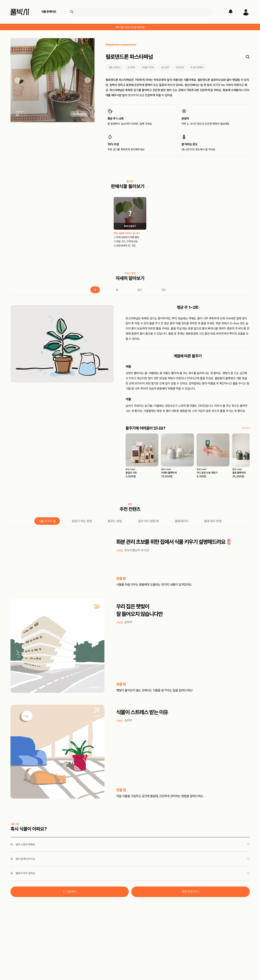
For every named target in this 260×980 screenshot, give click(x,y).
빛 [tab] (117, 290)
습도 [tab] (140, 290)
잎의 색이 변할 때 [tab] (148, 521)
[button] (17, 81)
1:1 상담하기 (70, 892)
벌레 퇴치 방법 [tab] (213, 521)
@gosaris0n (79, 114)
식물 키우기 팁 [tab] (47, 521)
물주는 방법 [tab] (115, 521)
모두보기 (246, 428)
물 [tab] (95, 290)
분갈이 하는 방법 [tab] (82, 521)
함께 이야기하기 (190, 892)
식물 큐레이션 (49, 12)
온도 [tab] (164, 290)
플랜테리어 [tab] (182, 521)
